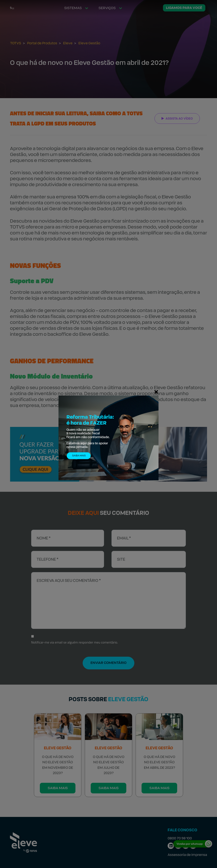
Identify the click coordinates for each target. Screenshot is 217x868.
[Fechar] (156, 392)
